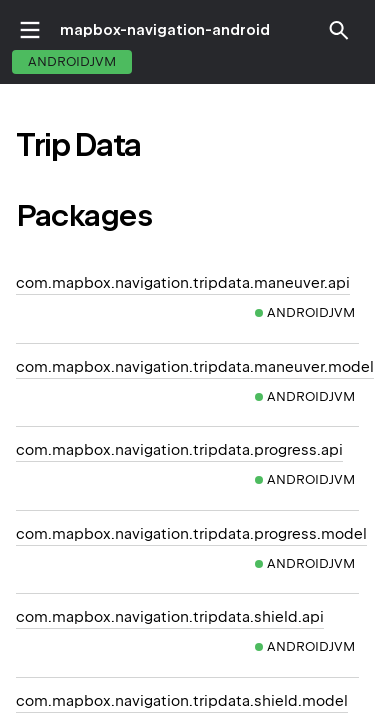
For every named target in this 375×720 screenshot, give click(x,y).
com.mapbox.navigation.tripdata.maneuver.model (195, 367)
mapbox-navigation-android (165, 30)
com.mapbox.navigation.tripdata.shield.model (182, 701)
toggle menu (30, 30)
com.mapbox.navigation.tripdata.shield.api (170, 617)
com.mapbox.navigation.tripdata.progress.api (179, 450)
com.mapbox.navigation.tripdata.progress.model (191, 534)
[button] (339, 30)
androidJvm (72, 61)
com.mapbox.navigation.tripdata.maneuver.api (183, 283)
